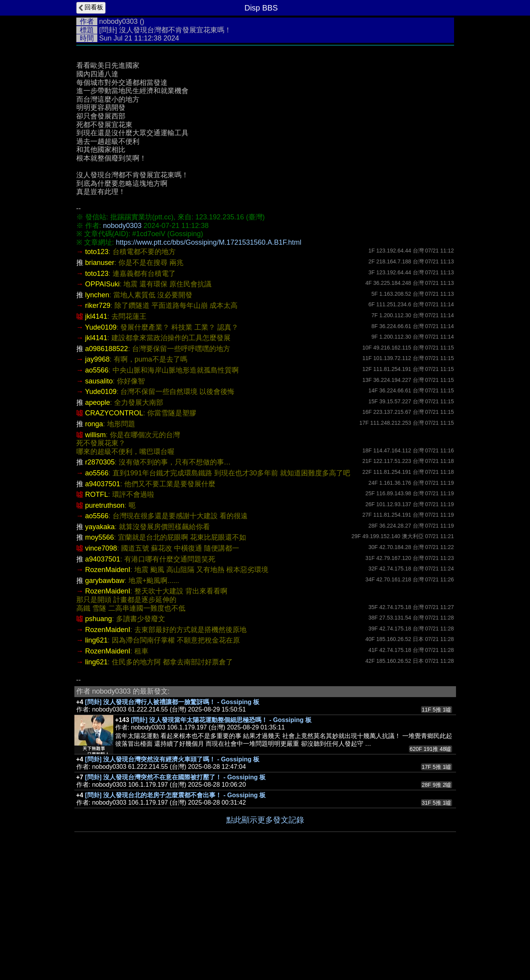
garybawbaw (105, 697)
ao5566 (97, 487)
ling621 (97, 757)
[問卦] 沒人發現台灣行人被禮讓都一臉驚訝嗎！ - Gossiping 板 (172, 819)
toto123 (97, 369)
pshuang (99, 736)
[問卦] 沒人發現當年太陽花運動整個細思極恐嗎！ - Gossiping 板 (221, 837)
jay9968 (98, 476)
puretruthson (105, 622)
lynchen (97, 412)
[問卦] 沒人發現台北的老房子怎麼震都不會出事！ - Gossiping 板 (175, 912)
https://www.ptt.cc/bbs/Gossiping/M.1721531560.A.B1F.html (209, 359)
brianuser (100, 380)
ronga (94, 541)
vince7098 (101, 665)
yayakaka (100, 644)
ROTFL (97, 611)
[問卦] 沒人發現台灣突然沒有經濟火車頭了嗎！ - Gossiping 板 (172, 876)
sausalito (99, 498)
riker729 (98, 422)
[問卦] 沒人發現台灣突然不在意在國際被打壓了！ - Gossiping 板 (175, 894)
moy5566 (100, 654)
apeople (98, 519)
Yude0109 (101, 444)
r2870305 (100, 579)
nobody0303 (119, 21)
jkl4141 (96, 433)
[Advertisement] (265, 108)
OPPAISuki (103, 401)
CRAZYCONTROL (114, 530)
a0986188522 (107, 466)
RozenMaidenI (108, 687)
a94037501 (103, 601)
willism (96, 552)
